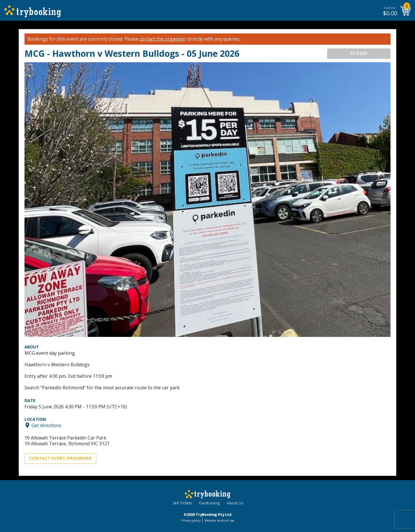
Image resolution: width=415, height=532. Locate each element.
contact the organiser (163, 39)
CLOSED (359, 53)
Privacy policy (191, 520)
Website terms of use (219, 520)
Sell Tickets (183, 503)
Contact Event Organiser (60, 458)
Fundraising (210, 503)
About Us (235, 503)
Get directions (46, 425)
